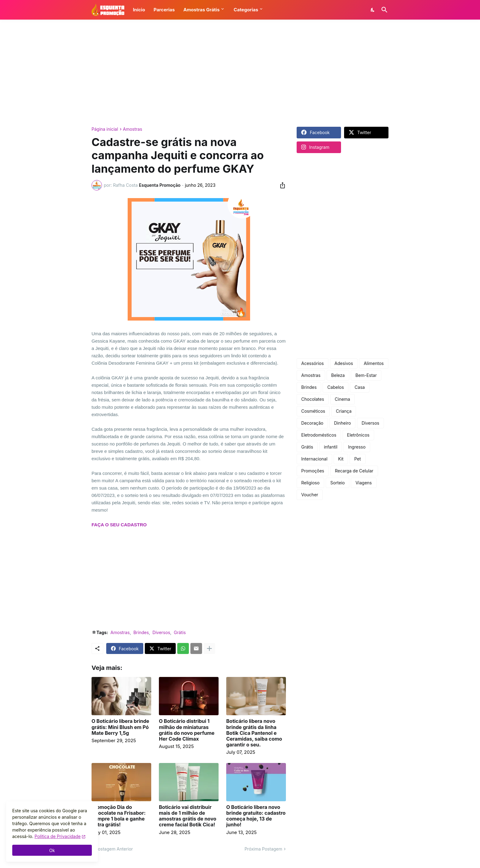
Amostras (133, 129)
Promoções (313, 471)
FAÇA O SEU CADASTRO (119, 525)
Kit (341, 459)
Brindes (141, 632)
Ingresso (357, 447)
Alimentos (374, 363)
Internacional (314, 459)
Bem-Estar (366, 375)
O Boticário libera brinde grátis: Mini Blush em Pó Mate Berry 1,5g (120, 727)
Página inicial (105, 129)
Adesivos (344, 363)
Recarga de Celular (354, 471)
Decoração (312, 423)
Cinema (343, 399)
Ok (52, 850)
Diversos (161, 632)
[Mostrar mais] (209, 648)
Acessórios (313, 363)
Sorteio (337, 483)
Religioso (310, 483)
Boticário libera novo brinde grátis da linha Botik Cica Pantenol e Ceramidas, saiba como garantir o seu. (254, 733)
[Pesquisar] (383, 10)
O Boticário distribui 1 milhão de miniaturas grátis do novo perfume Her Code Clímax (187, 730)
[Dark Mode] (373, 10)
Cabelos (336, 387)
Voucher (310, 495)
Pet (358, 459)
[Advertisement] (240, 73)
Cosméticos (313, 411)
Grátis (180, 632)
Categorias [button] (246, 10)
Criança (344, 411)
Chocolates (313, 399)
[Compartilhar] (281, 185)
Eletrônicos (358, 435)
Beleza (338, 375)
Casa (360, 387)
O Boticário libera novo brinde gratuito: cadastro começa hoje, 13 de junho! (256, 816)
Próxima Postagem (263, 849)
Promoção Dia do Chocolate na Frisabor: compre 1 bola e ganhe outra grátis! (119, 816)
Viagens (364, 483)
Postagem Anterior (114, 849)
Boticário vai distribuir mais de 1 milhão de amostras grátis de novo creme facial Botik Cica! (188, 816)
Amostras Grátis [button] (201, 10)
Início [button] (139, 10)
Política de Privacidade (58, 836)
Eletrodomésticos (319, 435)
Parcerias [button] (164, 10)
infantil (331, 447)
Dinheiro (342, 423)
